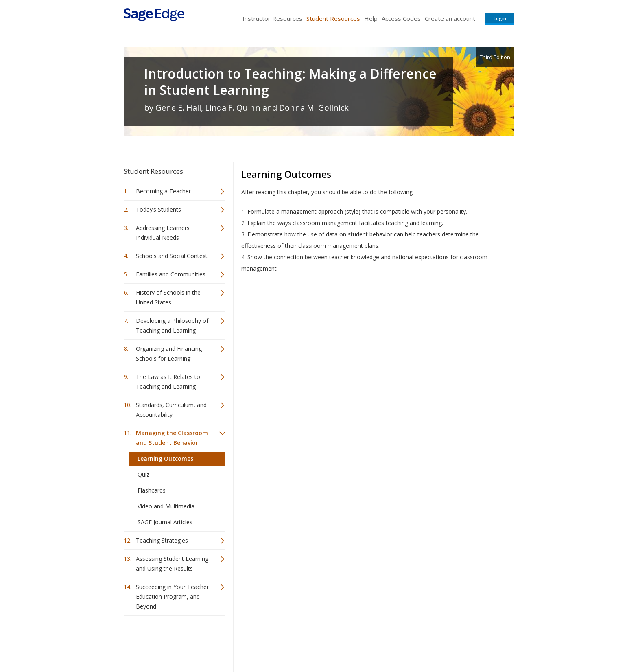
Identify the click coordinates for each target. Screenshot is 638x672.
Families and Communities (171, 274)
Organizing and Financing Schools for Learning (169, 354)
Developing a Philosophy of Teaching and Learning (172, 325)
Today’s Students (158, 209)
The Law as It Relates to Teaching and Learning (168, 382)
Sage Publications (170, 642)
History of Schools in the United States (168, 297)
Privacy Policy (461, 642)
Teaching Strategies (162, 540)
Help (371, 18)
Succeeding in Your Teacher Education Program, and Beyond (172, 596)
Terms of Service (365, 642)
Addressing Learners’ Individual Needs (163, 233)
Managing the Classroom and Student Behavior (172, 438)
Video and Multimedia (166, 506)
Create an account (450, 18)
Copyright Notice (415, 642)
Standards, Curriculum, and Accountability (171, 410)
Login (500, 18)
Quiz (143, 474)
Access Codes (401, 18)
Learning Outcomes (165, 459)
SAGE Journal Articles (165, 522)
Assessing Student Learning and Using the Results (172, 564)
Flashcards (152, 490)
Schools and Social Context (172, 256)
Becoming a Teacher (163, 191)
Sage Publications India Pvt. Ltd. (242, 642)
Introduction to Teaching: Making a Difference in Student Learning (290, 82)
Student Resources (333, 18)
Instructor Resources (272, 18)
